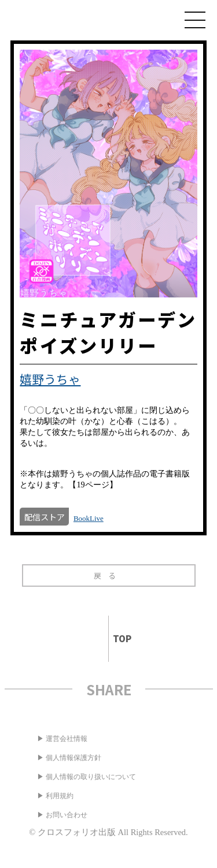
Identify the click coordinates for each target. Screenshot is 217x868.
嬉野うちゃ (50, 379)
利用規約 (60, 796)
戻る (109, 575)
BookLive (89, 518)
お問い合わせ (67, 815)
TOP (117, 638)
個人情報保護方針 (73, 758)
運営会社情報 (67, 739)
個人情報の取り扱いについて (91, 777)
